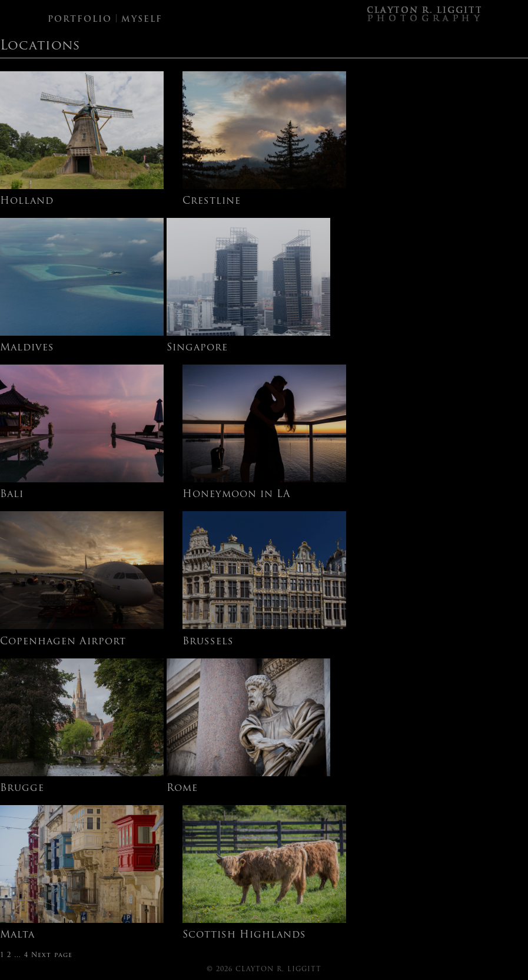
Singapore (197, 348)
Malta (17, 935)
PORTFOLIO (80, 20)
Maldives (27, 348)
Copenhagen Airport (63, 642)
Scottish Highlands (244, 935)
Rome (182, 789)
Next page (52, 956)
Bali (12, 495)
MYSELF (142, 20)
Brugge (22, 789)
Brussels (208, 642)
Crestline (212, 201)
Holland (27, 201)
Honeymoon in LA (237, 495)
